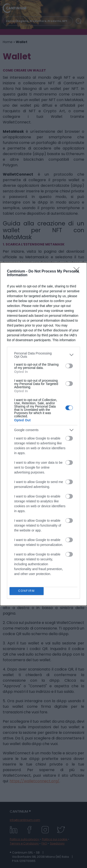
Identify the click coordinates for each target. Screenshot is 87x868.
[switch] (69, 366)
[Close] (78, 272)
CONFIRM (27, 591)
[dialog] (43, 434)
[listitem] (43, 355)
